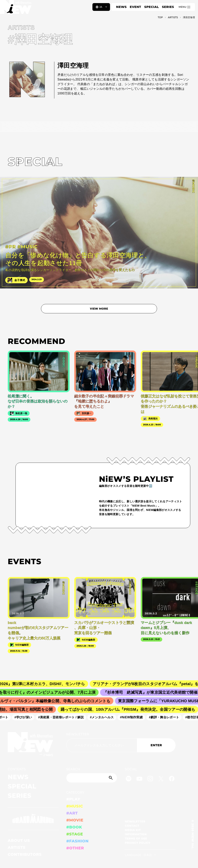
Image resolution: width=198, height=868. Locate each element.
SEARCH (73, 769)
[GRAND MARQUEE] (33, 819)
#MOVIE (75, 820)
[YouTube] (139, 779)
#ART (72, 813)
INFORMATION (136, 834)
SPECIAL (152, 7)
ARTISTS (17, 847)
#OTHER (75, 848)
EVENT (135, 7)
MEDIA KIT (133, 830)
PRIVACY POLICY (137, 843)
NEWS (121, 7)
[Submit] (111, 778)
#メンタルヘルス (105, 717)
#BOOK (74, 827)
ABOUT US (19, 840)
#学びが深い (26, 717)
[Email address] (102, 745)
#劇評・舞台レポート (167, 717)
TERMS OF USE (136, 839)
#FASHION (77, 841)
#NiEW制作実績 (135, 717)
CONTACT (132, 826)
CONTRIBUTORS (25, 854)
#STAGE (75, 834)
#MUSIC (75, 806)
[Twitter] (161, 779)
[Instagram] (150, 779)
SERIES (168, 7)
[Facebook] (172, 779)
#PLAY (73, 799)
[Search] (92, 778)
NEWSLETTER (78, 734)
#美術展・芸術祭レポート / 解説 (64, 717)
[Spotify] (129, 779)
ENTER (156, 745)
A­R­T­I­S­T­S (173, 17)
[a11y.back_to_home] (16, 8)
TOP (160, 17)
